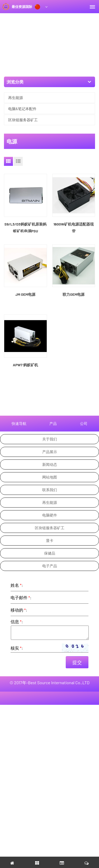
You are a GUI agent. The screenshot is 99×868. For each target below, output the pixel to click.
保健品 (50, 553)
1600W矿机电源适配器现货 (74, 227)
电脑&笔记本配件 (22, 109)
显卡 (50, 540)
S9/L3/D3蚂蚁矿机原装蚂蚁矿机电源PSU (25, 227)
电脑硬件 (50, 515)
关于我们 (50, 439)
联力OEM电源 (74, 294)
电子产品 (50, 566)
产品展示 (50, 452)
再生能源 (16, 98)
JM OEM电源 (25, 294)
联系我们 (50, 490)
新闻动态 (50, 464)
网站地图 (50, 477)
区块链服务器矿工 (23, 120)
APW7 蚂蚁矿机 (25, 365)
